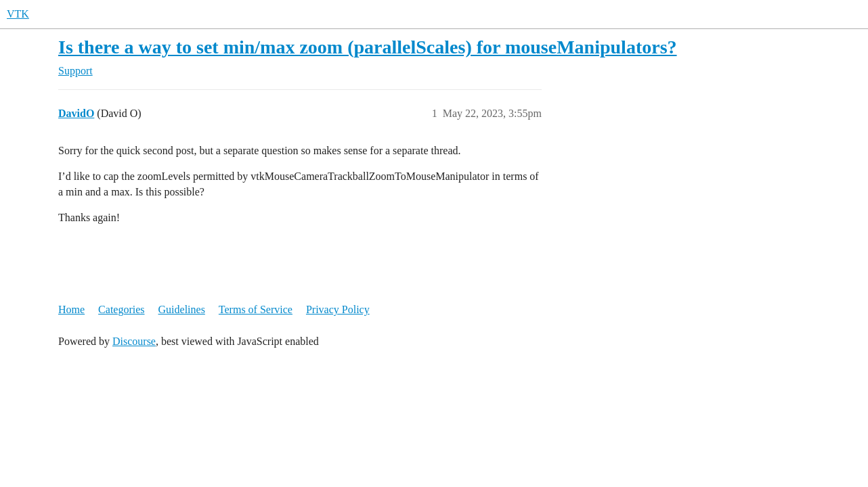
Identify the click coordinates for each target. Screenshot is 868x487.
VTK (18, 14)
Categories (121, 309)
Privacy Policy (338, 309)
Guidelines (182, 309)
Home (71, 309)
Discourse (134, 341)
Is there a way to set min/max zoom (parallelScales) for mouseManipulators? (368, 47)
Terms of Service (256, 309)
